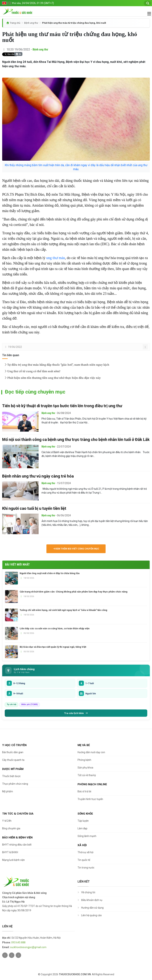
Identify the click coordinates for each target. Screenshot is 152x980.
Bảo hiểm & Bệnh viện (17, 838)
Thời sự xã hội (85, 852)
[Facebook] (12, 955)
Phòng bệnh (84, 760)
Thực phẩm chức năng (15, 784)
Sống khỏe (85, 814)
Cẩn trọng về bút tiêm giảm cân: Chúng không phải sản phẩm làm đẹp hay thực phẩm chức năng (74, 592)
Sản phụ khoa (85, 768)
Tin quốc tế (84, 860)
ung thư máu (56, 258)
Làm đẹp (82, 828)
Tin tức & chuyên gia (18, 814)
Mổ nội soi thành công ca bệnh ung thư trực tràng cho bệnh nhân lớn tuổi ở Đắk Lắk (76, 440)
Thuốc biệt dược (11, 776)
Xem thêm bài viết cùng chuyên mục (76, 549)
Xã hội (82, 845)
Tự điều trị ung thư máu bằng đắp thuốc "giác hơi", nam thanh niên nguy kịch (56, 365)
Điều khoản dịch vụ (92, 900)
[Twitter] (5, 955)
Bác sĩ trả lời (84, 791)
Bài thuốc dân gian (13, 752)
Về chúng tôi (88, 892)
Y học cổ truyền (14, 745)
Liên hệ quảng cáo (91, 915)
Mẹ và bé (84, 745)
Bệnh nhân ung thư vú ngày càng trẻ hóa (38, 476)
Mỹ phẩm (8, 791)
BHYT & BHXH (10, 852)
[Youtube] (18, 955)
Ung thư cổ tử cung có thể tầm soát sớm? (32, 371)
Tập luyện (83, 821)
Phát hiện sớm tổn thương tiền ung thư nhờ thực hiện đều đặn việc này (52, 378)
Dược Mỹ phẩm (13, 769)
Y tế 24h (7, 821)
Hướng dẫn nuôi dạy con (91, 752)
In (18, 54)
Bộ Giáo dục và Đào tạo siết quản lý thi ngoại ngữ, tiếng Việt (53, 647)
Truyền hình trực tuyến (90, 799)
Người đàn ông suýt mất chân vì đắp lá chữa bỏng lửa (50, 573)
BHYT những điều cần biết (17, 845)
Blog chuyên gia (11, 828)
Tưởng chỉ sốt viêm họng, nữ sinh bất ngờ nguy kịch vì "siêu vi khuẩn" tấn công (63, 610)
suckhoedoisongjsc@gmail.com (28, 947)
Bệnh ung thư (31, 23)
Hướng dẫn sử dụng (92, 908)
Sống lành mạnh (87, 836)
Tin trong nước (86, 868)
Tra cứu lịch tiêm (76, 713)
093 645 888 (18, 942)
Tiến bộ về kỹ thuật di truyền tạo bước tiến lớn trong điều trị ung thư (62, 406)
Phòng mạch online (92, 784)
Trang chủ (15, 23)
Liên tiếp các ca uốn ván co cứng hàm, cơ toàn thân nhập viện (55, 628)
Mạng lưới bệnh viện (13, 860)
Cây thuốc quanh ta (13, 760)
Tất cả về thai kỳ (87, 775)
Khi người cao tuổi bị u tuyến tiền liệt (34, 508)
